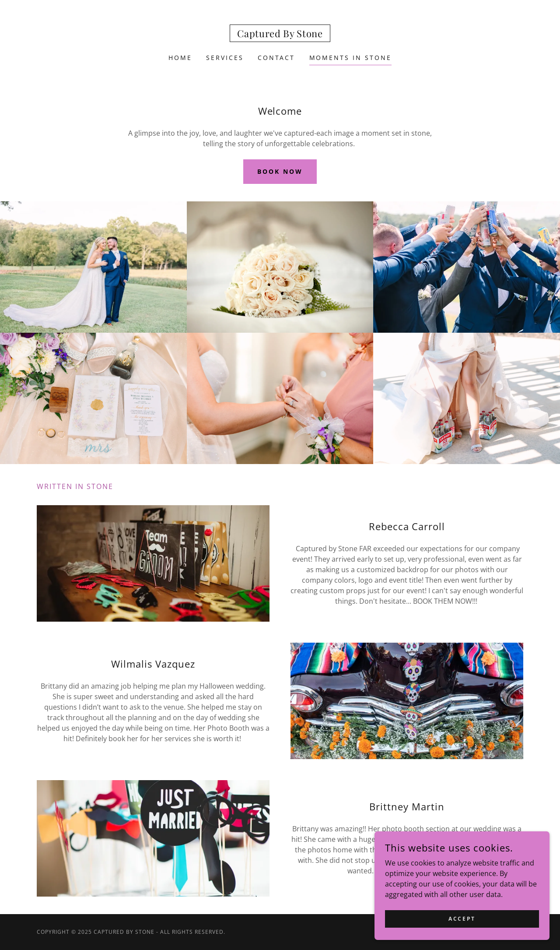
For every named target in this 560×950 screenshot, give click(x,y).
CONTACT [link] (276, 58)
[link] (280, 35)
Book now (280, 171)
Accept (462, 919)
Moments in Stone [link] (351, 58)
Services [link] (225, 58)
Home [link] (180, 58)
